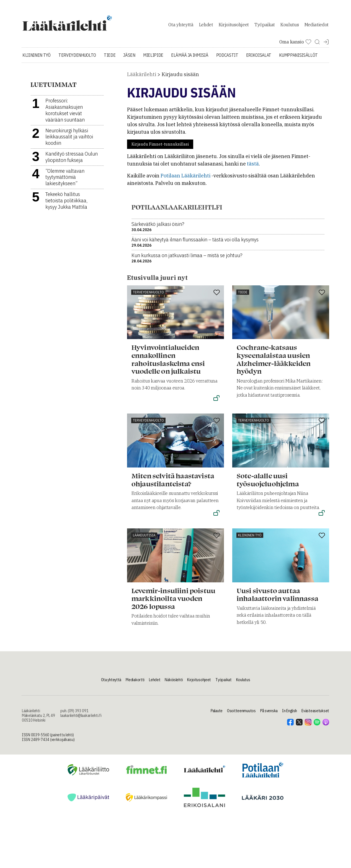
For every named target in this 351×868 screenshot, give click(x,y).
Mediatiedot (317, 26)
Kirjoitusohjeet (234, 26)
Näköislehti (174, 683)
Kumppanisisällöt (298, 58)
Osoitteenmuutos (241, 714)
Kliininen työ (37, 58)
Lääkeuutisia (144, 538)
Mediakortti (135, 683)
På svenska (269, 714)
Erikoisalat (259, 58)
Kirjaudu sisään (180, 77)
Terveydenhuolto (77, 58)
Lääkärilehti (142, 77)
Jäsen (129, 58)
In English (290, 714)
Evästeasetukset (315, 714)
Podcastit (227, 58)
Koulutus (290, 26)
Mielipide (153, 58)
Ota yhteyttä (181, 26)
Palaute (217, 714)
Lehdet (206, 26)
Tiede (110, 58)
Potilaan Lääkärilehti (185, 179)
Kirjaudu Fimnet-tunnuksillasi (160, 147)
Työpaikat (265, 26)
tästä (253, 167)
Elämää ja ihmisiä (190, 58)
